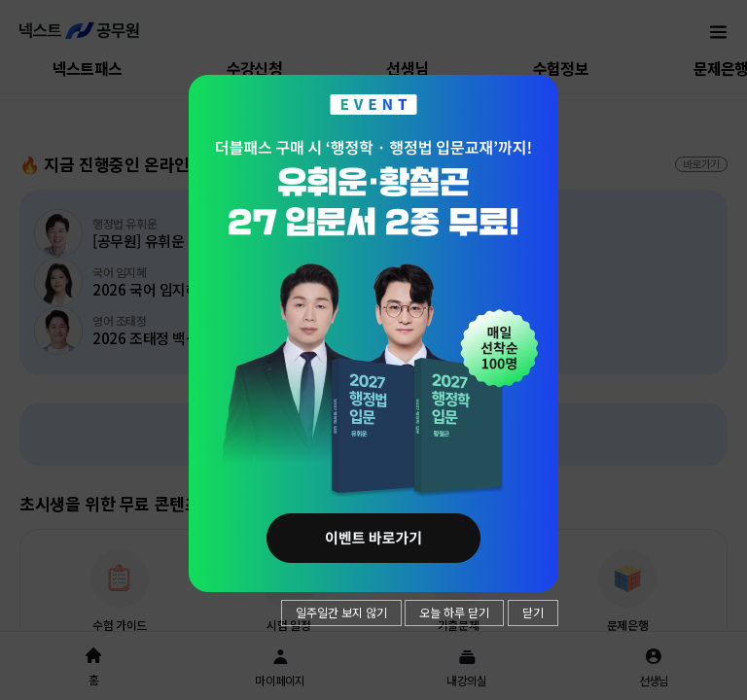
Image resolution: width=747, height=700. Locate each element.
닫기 (533, 612)
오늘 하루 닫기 (454, 612)
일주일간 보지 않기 (341, 612)
